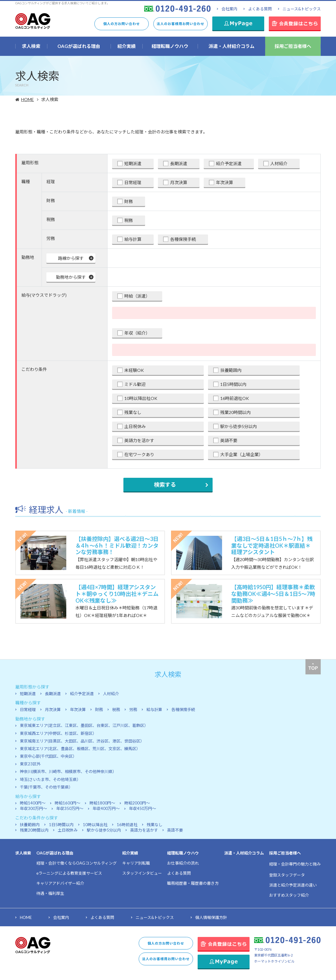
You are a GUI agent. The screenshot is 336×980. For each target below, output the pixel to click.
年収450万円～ (142, 808)
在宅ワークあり (139, 454)
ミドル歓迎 (135, 384)
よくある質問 (260, 9)
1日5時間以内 (233, 384)
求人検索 (23, 853)
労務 (133, 710)
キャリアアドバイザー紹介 (60, 883)
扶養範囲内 (231, 370)
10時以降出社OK (141, 398)
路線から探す (71, 258)
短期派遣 (133, 163)
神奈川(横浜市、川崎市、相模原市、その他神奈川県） (68, 771)
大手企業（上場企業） (242, 454)
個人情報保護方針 (211, 917)
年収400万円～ (106, 808)
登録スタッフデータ (287, 875)
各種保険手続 (183, 239)
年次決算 (225, 182)
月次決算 (179, 182)
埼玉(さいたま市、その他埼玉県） (50, 779)
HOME (28, 99)
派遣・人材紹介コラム (244, 853)
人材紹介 (279, 163)
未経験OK (134, 370)
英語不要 (229, 440)
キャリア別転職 (136, 863)
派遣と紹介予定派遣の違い (293, 885)
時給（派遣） (137, 296)
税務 (129, 220)
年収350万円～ (70, 808)
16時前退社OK (235, 398)
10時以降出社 (95, 825)
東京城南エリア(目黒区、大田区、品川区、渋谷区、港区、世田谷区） (82, 741)
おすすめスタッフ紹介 (289, 895)
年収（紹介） (137, 333)
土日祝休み (135, 426)
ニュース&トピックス (302, 9)
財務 (129, 201)
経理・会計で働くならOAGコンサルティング (77, 863)
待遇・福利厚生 (50, 893)
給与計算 (133, 239)
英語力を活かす (139, 440)
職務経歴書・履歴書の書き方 (193, 883)
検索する (165, 485)
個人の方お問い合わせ (122, 24)
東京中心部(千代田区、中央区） (48, 756)
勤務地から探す (71, 277)
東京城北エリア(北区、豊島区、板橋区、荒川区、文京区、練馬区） (80, 749)
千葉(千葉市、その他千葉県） (46, 787)
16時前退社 (127, 825)
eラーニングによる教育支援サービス (69, 873)
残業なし (133, 412)
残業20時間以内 (236, 412)
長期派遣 (179, 163)
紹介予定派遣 (229, 163)
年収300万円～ (33, 808)
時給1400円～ (33, 803)
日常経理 (133, 182)
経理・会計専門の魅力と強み (295, 864)
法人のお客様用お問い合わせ (181, 24)
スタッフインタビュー (142, 873)
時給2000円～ (137, 803)
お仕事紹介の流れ (183, 863)
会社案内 (229, 9)
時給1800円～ (102, 803)
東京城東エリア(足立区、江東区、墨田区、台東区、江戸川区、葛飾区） (84, 725)
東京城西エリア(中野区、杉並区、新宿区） (58, 733)
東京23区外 (30, 764)
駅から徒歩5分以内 (239, 426)
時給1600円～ (68, 803)
